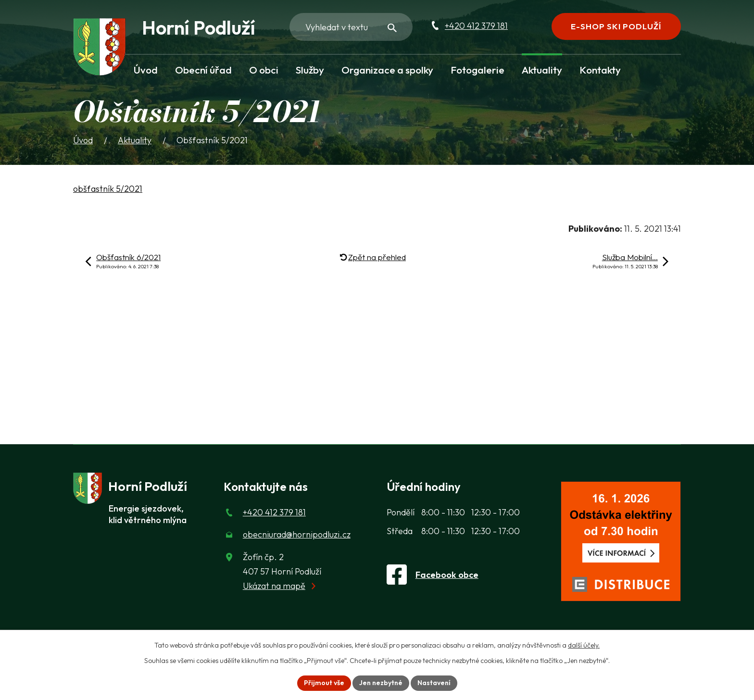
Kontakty (600, 70)
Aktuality (542, 70)
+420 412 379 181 (476, 26)
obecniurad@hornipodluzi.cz (297, 534)
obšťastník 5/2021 (108, 189)
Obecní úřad (203, 70)
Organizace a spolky (387, 70)
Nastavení (434, 683)
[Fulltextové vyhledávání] (351, 27)
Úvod (146, 70)
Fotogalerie (478, 70)
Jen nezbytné (381, 683)
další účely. (584, 645)
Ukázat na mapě (274, 586)
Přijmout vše (324, 683)
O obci (264, 70)
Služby (310, 70)
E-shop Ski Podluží (616, 26)
